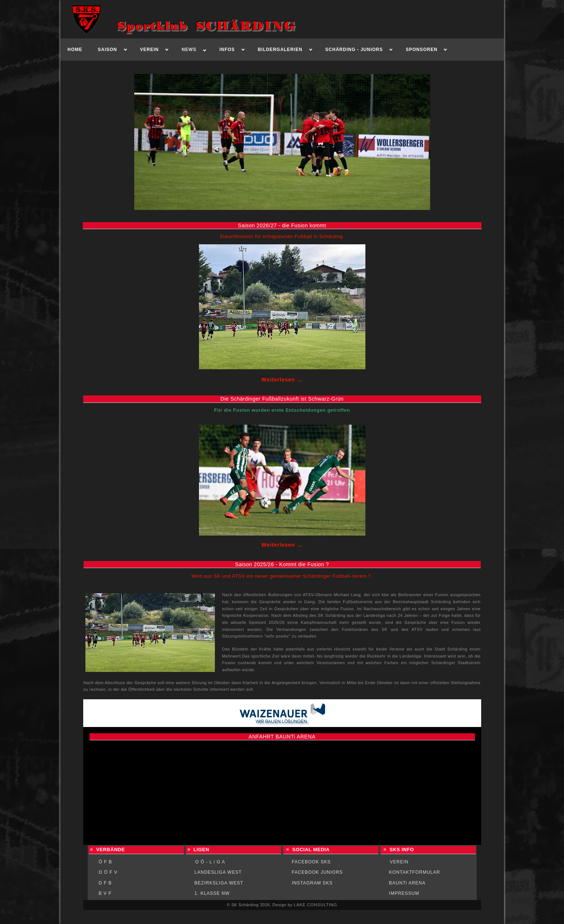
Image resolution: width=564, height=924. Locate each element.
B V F (105, 893)
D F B (105, 883)
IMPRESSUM (404, 893)
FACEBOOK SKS (311, 862)
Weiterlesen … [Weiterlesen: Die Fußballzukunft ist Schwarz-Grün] (282, 545)
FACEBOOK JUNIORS (317, 872)
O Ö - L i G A (210, 862)
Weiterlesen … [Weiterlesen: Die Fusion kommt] (282, 380)
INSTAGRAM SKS (312, 883)
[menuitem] (75, 50)
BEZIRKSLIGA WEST (219, 883)
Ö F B (105, 862)
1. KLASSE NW (212, 893)
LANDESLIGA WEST (218, 872)
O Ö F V (108, 872)
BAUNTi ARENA (407, 883)
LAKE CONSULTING (315, 905)
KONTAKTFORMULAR (415, 872)
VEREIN (399, 862)
